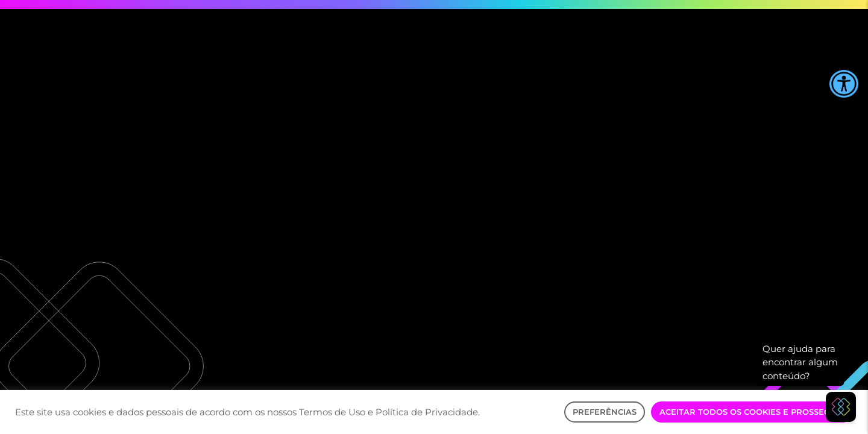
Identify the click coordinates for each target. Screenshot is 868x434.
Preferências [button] (605, 412)
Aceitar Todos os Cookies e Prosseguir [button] (752, 412)
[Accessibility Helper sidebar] (844, 84)
